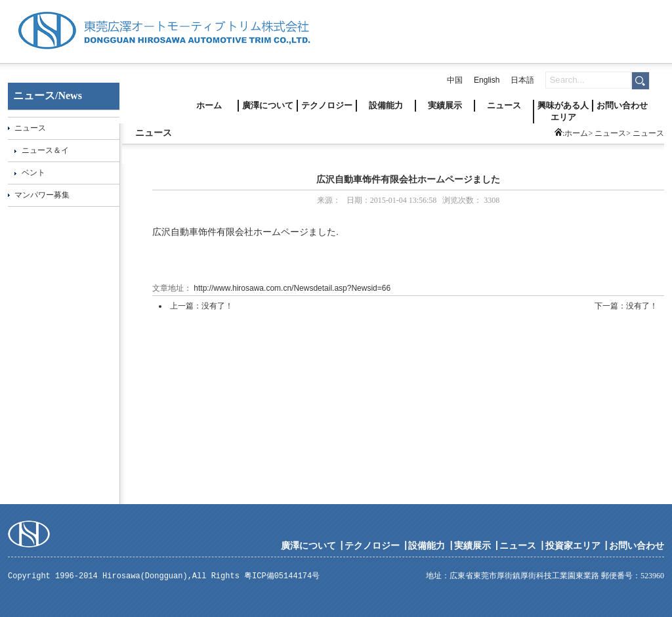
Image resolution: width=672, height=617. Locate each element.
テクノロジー (327, 105)
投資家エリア (573, 545)
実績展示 (445, 105)
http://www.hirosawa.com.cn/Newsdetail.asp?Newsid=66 (291, 288)
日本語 (522, 80)
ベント (33, 173)
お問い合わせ (622, 105)
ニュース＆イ (45, 150)
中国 (455, 80)
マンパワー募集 (42, 195)
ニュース (504, 105)
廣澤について (268, 105)
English (487, 80)
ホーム (209, 105)
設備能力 (386, 105)
